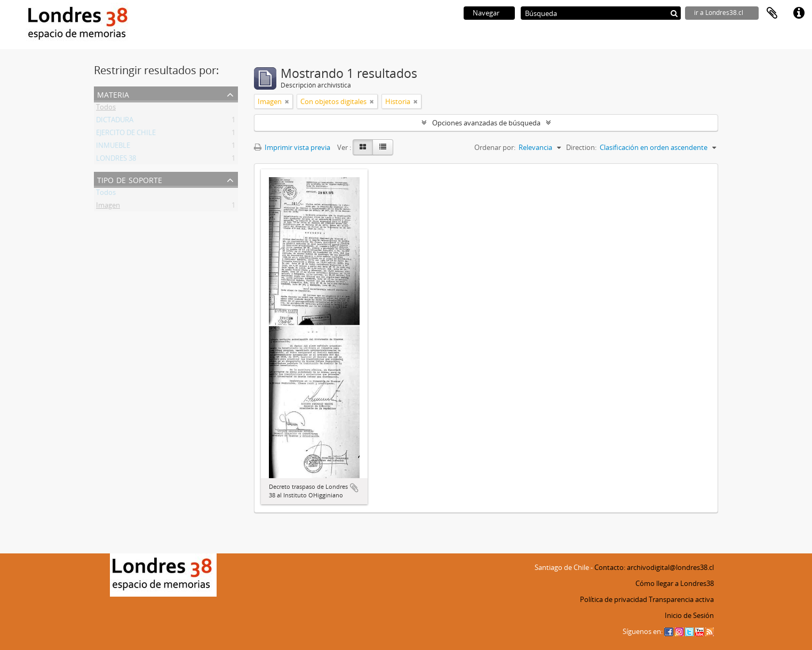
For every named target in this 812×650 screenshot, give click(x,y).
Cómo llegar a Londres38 (675, 583)
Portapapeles (772, 13)
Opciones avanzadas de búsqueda (486, 123)
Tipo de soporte (130, 179)
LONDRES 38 (116, 160)
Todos (106, 109)
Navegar (486, 13)
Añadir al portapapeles (354, 488)
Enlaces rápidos (799, 13)
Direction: (581, 147)
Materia (113, 94)
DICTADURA (115, 122)
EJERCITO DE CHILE (126, 134)
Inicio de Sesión (689, 615)
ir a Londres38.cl (719, 13)
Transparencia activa (681, 599)
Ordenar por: (495, 147)
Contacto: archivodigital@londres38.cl (654, 567)
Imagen (108, 207)
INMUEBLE (113, 147)
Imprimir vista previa (292, 147)
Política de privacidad (614, 599)
